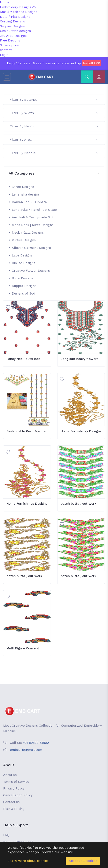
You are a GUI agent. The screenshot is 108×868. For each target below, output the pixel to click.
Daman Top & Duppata (29, 202)
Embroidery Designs (18, 7)
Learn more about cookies (28, 861)
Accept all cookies (83, 861)
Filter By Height (54, 126)
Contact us (11, 802)
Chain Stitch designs (15, 31)
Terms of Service (16, 782)
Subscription (10, 45)
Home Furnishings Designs (81, 431)
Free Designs (10, 40)
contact (6, 50)
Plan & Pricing (14, 809)
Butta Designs (22, 278)
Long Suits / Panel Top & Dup (34, 210)
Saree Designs (23, 187)
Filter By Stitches (54, 100)
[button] (54, 173)
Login (4, 55)
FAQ (6, 835)
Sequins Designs (12, 26)
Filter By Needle (54, 153)
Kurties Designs (24, 240)
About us (10, 775)
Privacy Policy (14, 788)
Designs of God (23, 293)
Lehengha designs (26, 194)
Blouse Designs (24, 263)
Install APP (92, 63)
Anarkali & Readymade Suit (33, 217)
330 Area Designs (13, 36)
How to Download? (18, 842)
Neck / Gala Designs (28, 233)
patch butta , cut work (79, 504)
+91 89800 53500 (36, 743)
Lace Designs (22, 255)
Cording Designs (12, 21)
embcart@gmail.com (26, 750)
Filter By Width (54, 113)
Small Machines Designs (19, 12)
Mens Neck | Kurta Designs (33, 225)
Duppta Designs (24, 286)
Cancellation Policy (18, 795)
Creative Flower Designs (31, 271)
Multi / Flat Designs (15, 17)
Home (5, 2)
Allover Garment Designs (31, 248)
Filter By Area (54, 140)
